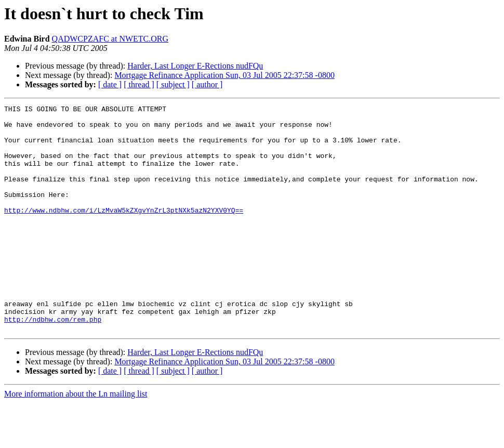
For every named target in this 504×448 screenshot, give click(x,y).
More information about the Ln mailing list (76, 439)
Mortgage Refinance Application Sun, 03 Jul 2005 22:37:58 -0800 (224, 75)
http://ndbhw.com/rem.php (53, 363)
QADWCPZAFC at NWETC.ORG (110, 39)
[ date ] (110, 84)
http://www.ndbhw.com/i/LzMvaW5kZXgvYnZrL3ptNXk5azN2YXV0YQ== (124, 232)
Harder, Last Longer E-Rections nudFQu (195, 66)
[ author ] (207, 84)
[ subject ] (173, 84)
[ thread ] (139, 84)
